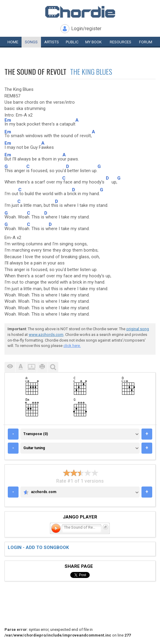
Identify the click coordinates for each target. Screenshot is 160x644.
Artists (52, 42)
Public (72, 42)
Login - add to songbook (38, 547)
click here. (72, 346)
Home (13, 42)
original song (138, 329)
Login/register (86, 29)
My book (93, 42)
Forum (146, 42)
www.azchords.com (46, 335)
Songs (31, 42)
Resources (121, 42)
